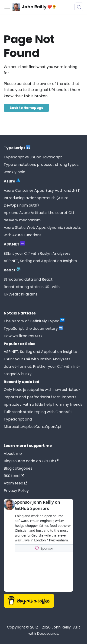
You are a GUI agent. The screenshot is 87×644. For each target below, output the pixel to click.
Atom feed (16, 483)
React (12, 270)
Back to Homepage (26, 108)
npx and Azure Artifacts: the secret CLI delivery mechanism (39, 216)
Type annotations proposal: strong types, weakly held (41, 168)
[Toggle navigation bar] (7, 7)
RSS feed (14, 476)
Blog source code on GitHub (31, 461)
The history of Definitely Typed (34, 321)
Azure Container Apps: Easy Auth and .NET (42, 190)
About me (13, 454)
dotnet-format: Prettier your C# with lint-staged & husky (42, 370)
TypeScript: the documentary (33, 328)
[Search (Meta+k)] (79, 7)
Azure (12, 181)
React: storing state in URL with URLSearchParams (32, 291)
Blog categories (18, 468)
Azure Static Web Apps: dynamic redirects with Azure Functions (42, 231)
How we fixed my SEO (23, 336)
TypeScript (17, 148)
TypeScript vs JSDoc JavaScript (33, 157)
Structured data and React (28, 279)
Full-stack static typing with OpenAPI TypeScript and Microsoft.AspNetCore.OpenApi (38, 419)
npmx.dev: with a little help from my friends (43, 404)
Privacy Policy (16, 491)
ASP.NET (14, 244)
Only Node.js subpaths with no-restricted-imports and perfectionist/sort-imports (42, 393)
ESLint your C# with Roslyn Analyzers (37, 253)
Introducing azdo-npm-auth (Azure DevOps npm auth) (36, 202)
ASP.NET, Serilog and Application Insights (40, 261)
